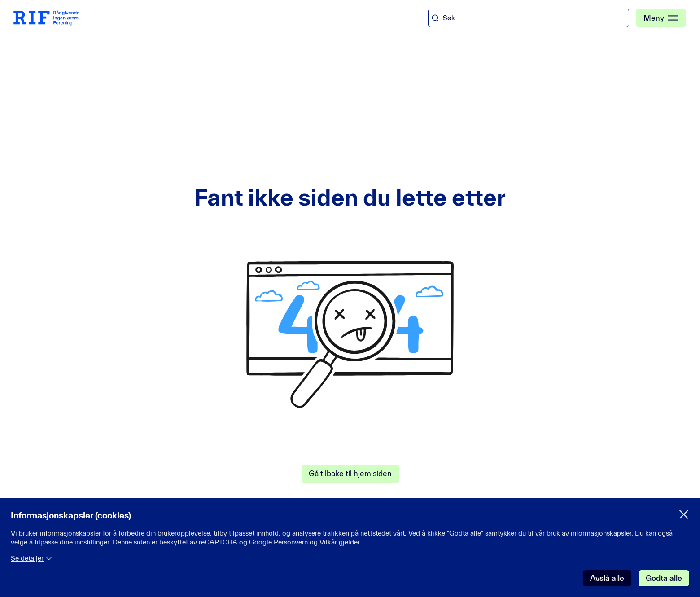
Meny (661, 18)
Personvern (291, 542)
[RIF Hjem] (46, 18)
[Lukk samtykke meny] (684, 514)
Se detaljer (32, 558)
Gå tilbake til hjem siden (350, 473)
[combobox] (529, 18)
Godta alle (664, 578)
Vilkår (328, 542)
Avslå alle (607, 578)
